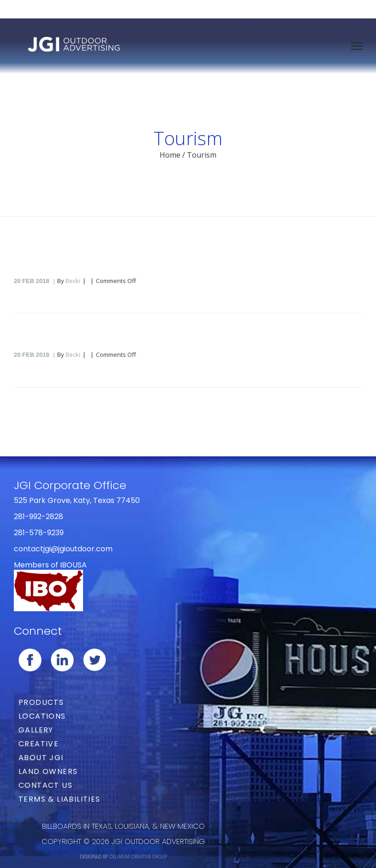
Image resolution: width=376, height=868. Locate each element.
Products (41, 702)
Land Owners (48, 771)
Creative (39, 744)
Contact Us (45, 785)
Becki (73, 281)
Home (170, 155)
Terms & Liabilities (60, 799)
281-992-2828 (39, 517)
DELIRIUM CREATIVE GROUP (138, 857)
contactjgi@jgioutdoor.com (63, 549)
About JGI (41, 758)
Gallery (36, 730)
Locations (42, 716)
